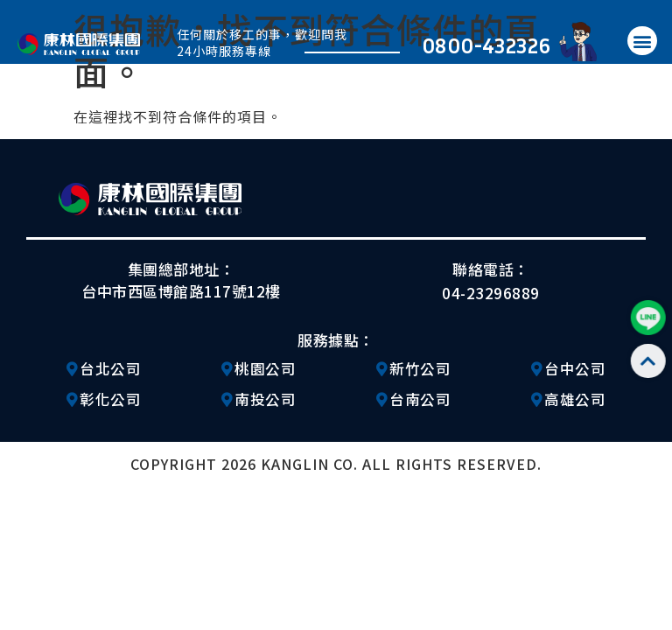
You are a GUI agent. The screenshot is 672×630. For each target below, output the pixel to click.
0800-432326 (486, 45)
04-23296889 (491, 293)
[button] (642, 41)
